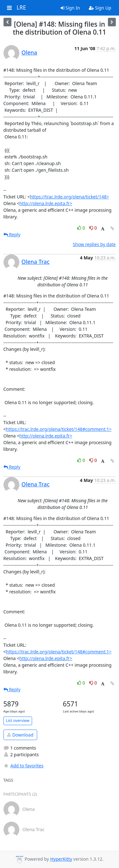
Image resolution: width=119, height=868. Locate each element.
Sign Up (100, 8)
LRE (21, 8)
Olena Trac (36, 262)
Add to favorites (23, 766)
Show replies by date (94, 244)
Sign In (70, 8)
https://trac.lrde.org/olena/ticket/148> (69, 197)
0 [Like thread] (82, 228)
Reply (12, 234)
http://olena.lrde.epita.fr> (46, 203)
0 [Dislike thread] (93, 228)
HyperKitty (61, 859)
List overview (18, 721)
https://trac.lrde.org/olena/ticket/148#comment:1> (59, 429)
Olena (29, 52)
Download (20, 735)
